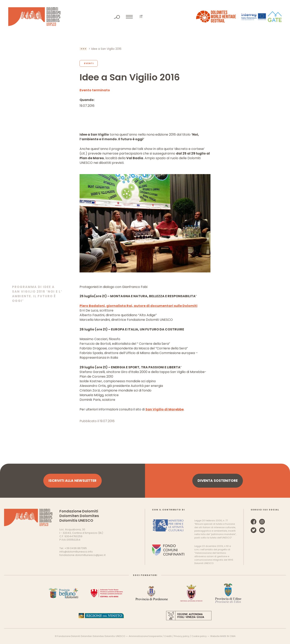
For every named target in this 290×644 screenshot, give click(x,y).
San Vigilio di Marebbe (165, 409)
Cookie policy (199, 636)
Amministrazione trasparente (145, 636)
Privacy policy (182, 636)
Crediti (168, 636)
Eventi (89, 63)
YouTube (262, 530)
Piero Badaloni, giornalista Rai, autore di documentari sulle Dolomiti (138, 306)
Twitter (254, 530)
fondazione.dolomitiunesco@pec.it (82, 555)
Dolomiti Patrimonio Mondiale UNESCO (34, 17)
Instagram (262, 522)
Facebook (254, 522)
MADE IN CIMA (228, 636)
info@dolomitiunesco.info (76, 552)
